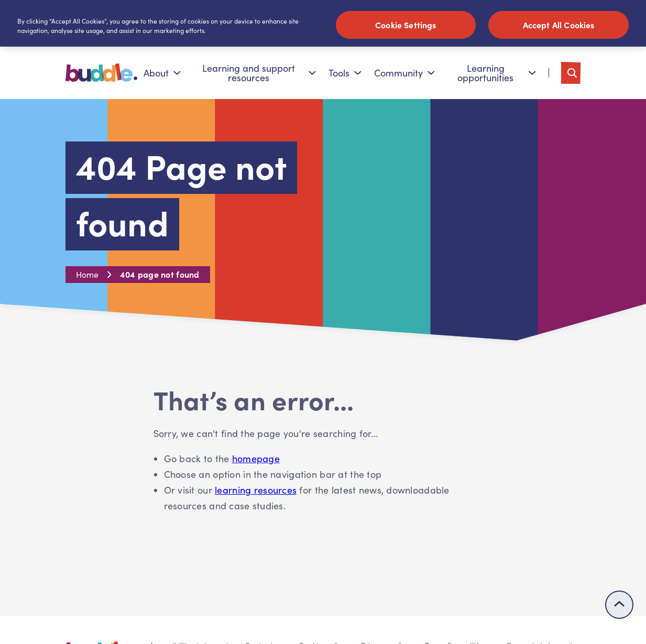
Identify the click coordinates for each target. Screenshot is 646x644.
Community (404, 73)
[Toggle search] (571, 73)
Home (87, 274)
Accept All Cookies (559, 25)
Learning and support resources (259, 73)
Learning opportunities (496, 73)
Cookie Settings (406, 25)
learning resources (256, 490)
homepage (256, 459)
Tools (345, 73)
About (162, 73)
